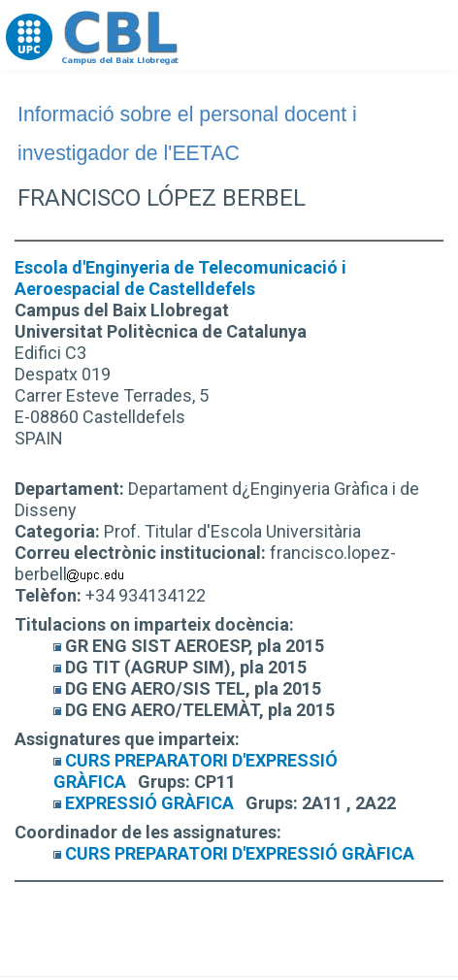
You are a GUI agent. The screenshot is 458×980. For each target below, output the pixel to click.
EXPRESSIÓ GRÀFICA (149, 803)
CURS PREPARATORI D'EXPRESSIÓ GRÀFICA (240, 853)
